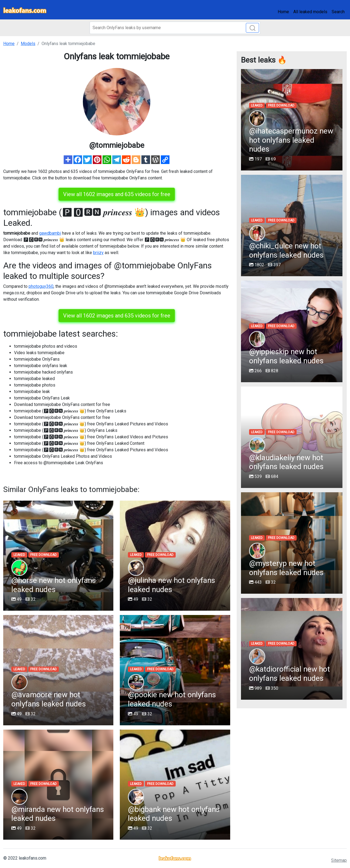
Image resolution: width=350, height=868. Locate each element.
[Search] (175, 28)
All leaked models (310, 12)
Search (338, 12)
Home (283, 12)
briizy (98, 253)
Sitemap (339, 860)
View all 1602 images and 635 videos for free (117, 194)
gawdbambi (50, 233)
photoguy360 (41, 286)
